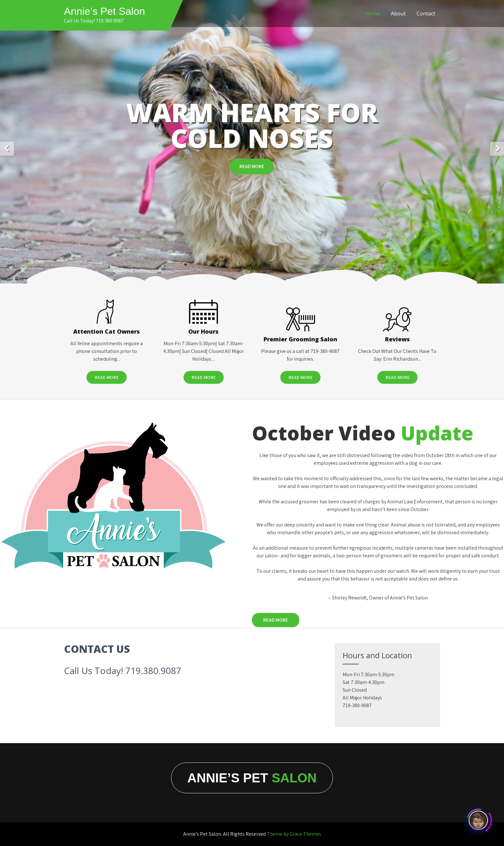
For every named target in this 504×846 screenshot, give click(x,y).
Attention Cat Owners (107, 331)
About (398, 14)
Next (497, 149)
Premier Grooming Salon (300, 339)
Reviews (397, 339)
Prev (7, 149)
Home (373, 14)
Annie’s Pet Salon (104, 11)
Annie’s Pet (252, 778)
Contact (426, 14)
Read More (252, 166)
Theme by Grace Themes (294, 834)
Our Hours (203, 331)
